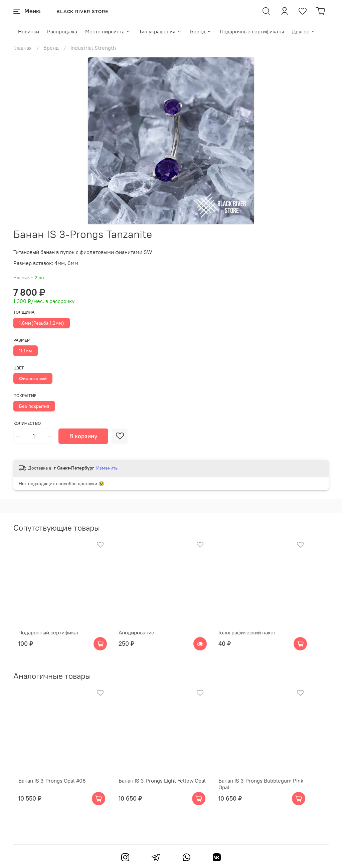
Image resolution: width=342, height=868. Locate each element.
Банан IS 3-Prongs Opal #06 (47, 798)
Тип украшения (160, 31)
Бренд (201, 31)
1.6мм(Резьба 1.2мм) (42, 323)
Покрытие (25, 396)
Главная (23, 48)
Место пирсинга (108, 31)
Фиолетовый (33, 378)
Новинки (29, 31)
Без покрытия (34, 406)
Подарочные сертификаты (252, 31)
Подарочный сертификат (44, 641)
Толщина (24, 312)
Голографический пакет (260, 641)
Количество (27, 423)
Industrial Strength (93, 48)
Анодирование (140, 641)
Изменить (107, 468)
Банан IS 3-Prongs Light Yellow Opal (166, 798)
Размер (22, 340)
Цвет (19, 368)
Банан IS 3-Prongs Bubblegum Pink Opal (280, 798)
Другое (304, 31)
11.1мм (26, 351)
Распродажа (62, 31)
